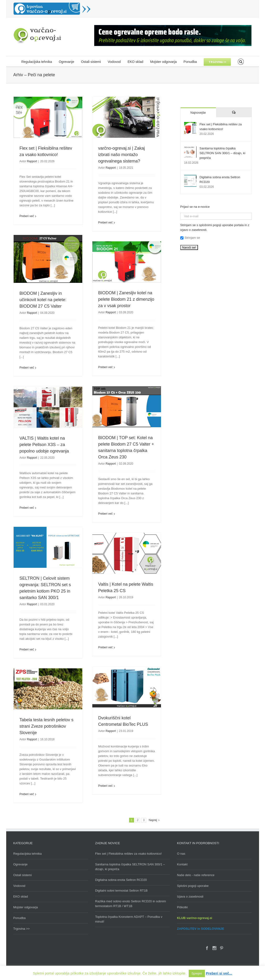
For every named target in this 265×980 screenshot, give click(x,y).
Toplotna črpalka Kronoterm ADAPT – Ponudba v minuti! (129, 919)
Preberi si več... (219, 973)
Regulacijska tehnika (28, 854)
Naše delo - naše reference (196, 875)
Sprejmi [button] (197, 973)
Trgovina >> (22, 929)
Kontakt (182, 864)
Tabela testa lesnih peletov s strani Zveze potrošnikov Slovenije (47, 726)
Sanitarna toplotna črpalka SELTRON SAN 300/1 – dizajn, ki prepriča (223, 153)
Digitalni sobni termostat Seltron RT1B (121, 891)
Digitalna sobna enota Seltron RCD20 (121, 880)
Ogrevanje (21, 864)
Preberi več (27, 216)
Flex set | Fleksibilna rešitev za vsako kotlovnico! (128, 854)
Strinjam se (190, 238)
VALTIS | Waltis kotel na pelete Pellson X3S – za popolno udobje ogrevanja (44, 445)
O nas (181, 854)
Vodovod (19, 886)
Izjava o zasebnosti (190, 896)
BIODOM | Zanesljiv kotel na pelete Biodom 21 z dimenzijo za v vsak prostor (126, 299)
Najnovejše (198, 113)
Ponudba (20, 918)
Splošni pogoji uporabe (193, 886)
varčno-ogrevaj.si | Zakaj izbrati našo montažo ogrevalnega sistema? (122, 155)
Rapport (32, 161)
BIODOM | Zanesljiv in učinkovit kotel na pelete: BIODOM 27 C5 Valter (43, 300)
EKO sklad (21, 896)
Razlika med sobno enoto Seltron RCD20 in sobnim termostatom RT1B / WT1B (131, 904)
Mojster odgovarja (26, 907)
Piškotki (182, 907)
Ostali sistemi (23, 875)
